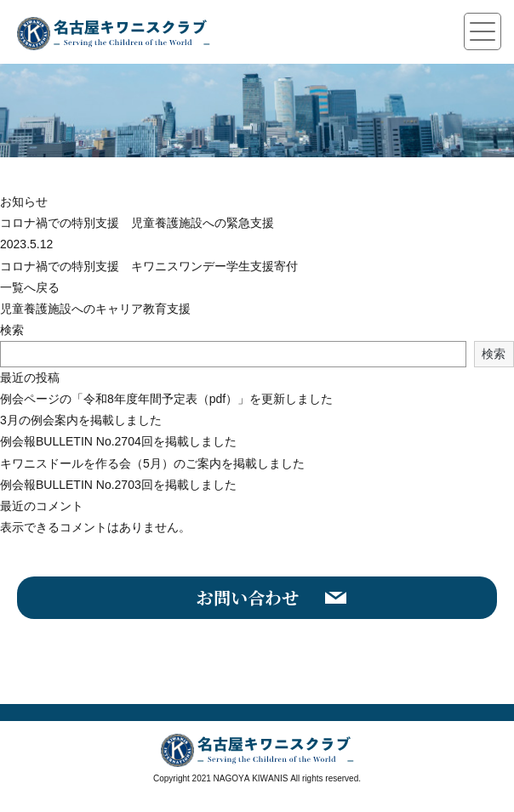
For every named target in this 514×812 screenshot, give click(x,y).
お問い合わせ (248, 597)
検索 (12, 330)
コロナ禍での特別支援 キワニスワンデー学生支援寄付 (149, 266)
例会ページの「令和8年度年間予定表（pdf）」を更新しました (166, 399)
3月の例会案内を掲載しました (81, 420)
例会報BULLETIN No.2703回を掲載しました (118, 485)
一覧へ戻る (30, 287)
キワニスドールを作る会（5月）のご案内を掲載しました (152, 463)
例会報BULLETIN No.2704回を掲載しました (118, 441)
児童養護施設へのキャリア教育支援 (95, 309)
